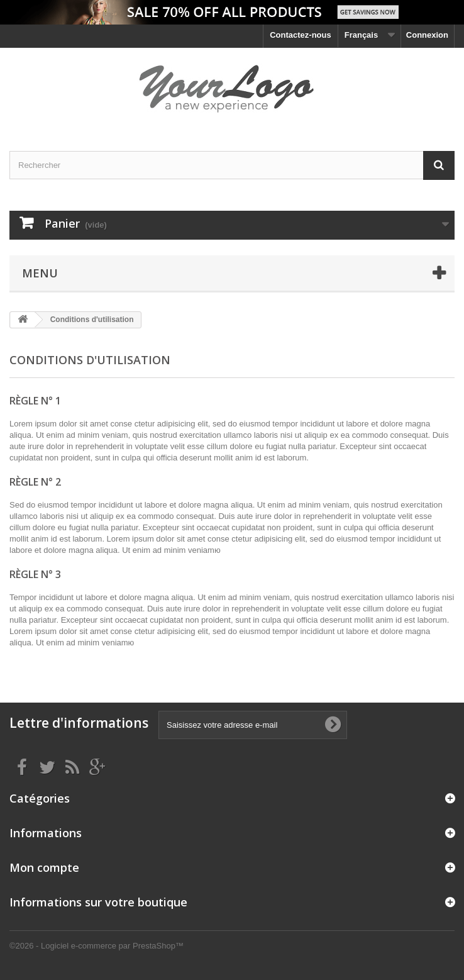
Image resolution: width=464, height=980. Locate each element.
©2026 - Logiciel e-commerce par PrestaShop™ (97, 946)
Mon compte (44, 867)
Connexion (427, 35)
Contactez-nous (301, 35)
